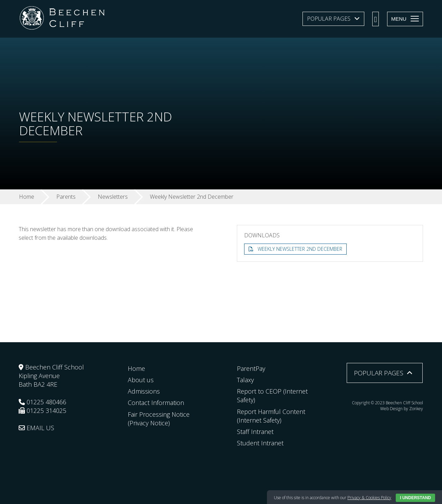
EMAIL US (36, 428)
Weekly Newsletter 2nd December (300, 249)
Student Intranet (260, 443)
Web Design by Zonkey (402, 409)
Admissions (144, 391)
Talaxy (245, 380)
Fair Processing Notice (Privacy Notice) (159, 419)
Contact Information (156, 403)
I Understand (415, 498)
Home (136, 368)
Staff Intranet (255, 432)
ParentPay (251, 368)
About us (141, 380)
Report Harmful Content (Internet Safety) (271, 416)
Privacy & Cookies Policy (369, 498)
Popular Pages (329, 19)
